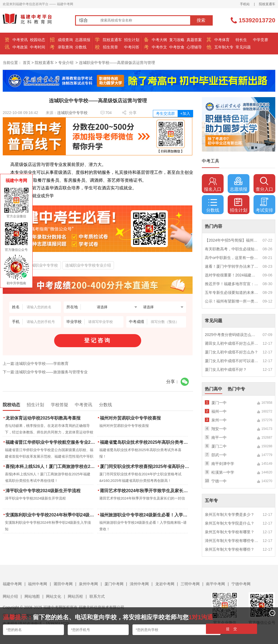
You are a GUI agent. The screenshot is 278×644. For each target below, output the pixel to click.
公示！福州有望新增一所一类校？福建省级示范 (232, 301)
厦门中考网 (114, 584)
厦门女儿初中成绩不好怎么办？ (231, 352)
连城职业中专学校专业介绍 (88, 265)
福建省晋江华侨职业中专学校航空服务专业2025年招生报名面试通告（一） (51, 442)
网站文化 (54, 596)
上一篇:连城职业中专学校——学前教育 (36, 363)
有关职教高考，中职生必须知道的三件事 (232, 249)
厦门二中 (219, 446)
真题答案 (194, 40)
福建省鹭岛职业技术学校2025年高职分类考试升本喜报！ (145, 442)
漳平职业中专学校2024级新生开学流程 (43, 491)
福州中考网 (38, 584)
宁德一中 (219, 481)
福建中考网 (12, 584)
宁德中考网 (241, 584)
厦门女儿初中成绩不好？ (226, 369)
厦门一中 (219, 403)
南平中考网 (215, 584)
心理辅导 (194, 47)
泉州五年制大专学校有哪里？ (230, 532)
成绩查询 (65, 40)
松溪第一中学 (223, 472)
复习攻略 (177, 40)
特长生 (241, 40)
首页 (27, 63)
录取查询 (65, 47)
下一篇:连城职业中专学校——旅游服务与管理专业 (45, 372)
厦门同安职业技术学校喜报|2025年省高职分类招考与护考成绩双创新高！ (145, 466)
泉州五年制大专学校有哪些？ (230, 549)
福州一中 (219, 411)
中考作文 (159, 47)
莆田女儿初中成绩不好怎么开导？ (232, 343)
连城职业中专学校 (72, 113)
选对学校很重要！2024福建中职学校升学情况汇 (232, 275)
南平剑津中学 (223, 464)
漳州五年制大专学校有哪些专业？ (232, 541)
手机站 (245, 4)
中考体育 (222, 40)
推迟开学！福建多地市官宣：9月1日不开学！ (232, 284)
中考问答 (132, 47)
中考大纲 (159, 40)
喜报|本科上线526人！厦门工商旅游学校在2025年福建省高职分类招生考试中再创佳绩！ (51, 466)
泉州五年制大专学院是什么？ (230, 523)
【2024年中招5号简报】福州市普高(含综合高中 (232, 240)
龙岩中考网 (165, 584)
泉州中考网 (88, 584)
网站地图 (32, 596)
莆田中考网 (63, 584)
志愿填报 (83, 40)
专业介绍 (66, 63)
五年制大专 (224, 47)
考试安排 (264, 205)
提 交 (232, 629)
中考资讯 (20, 40)
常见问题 (243, 47)
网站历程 (75, 596)
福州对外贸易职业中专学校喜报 (130, 418)
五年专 (211, 500)
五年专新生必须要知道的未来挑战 (232, 292)
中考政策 (20, 47)
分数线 (81, 47)
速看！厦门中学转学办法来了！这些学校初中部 (232, 266)
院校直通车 (267, 4)
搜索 (201, 20)
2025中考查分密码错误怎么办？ (232, 335)
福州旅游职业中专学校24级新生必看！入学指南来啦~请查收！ (145, 515)
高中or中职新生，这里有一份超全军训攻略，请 (232, 258)
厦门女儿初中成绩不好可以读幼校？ (232, 361)
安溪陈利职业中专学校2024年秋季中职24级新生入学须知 (51, 515)
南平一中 (219, 437)
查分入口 (264, 184)
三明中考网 (190, 584)
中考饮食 (177, 47)
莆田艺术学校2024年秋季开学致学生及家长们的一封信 (145, 491)
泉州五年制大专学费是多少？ (230, 514)
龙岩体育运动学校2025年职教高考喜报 (43, 418)
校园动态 (38, 40)
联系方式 (97, 596)
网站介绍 (10, 596)
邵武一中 (219, 455)
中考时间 (38, 47)
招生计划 (132, 40)
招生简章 (110, 47)
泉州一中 (219, 420)
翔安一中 (219, 429)
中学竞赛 (261, 40)
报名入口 (213, 184)
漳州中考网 (139, 584)
